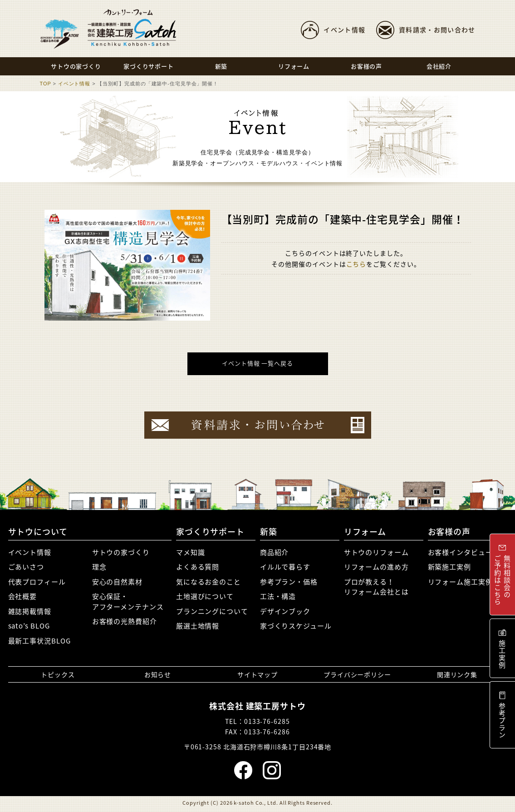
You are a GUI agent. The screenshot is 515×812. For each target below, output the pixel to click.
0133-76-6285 (267, 721)
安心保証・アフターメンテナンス (128, 602)
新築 (269, 532)
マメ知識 (191, 552)
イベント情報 (344, 30)
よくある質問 (198, 567)
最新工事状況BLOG (39, 641)
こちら (356, 264)
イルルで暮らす (285, 567)
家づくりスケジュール (296, 626)
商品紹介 (275, 552)
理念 (99, 567)
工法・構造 (278, 596)
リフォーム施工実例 (460, 582)
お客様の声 (449, 532)
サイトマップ (257, 674)
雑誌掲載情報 (30, 611)
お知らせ (158, 674)
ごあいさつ (26, 567)
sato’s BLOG (29, 626)
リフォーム (365, 532)
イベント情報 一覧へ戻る (257, 363)
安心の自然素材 (117, 582)
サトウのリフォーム (376, 552)
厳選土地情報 (198, 626)
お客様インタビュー (460, 552)
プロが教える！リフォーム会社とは (376, 587)
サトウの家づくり (121, 552)
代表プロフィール (37, 582)
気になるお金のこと (208, 582)
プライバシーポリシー (357, 674)
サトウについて (38, 532)
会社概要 (23, 596)
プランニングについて (212, 611)
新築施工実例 (449, 567)
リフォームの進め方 (376, 567)
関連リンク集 (457, 674)
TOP (46, 84)
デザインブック (285, 611)
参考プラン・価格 (289, 582)
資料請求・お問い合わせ (437, 30)
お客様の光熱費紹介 (125, 621)
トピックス (58, 674)
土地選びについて (205, 596)
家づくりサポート (210, 532)
